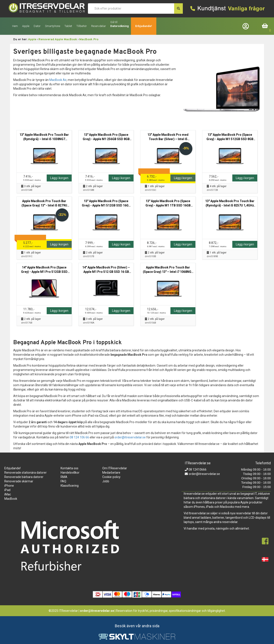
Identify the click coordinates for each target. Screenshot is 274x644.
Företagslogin (247, 26)
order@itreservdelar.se (130, 437)
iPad (7, 490)
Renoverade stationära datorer (26, 473)
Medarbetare (111, 473)
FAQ (63, 481)
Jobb (106, 481)
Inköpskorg (265, 26)
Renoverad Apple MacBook (58, 39)
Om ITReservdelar (115, 468)
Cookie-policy (111, 477)
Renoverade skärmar (19, 481)
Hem (15, 26)
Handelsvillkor (70, 473)
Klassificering (70, 486)
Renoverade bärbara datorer (24, 477)
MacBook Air (58, 80)
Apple (32, 39)
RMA (64, 477)
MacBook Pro (89, 39)
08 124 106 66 (79, 437)
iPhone (9, 486)
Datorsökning (120, 26)
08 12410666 (197, 470)
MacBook (11, 499)
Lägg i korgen (59, 178)
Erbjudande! (144, 26)
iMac (8, 494)
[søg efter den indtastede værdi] (178, 8)
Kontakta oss (69, 468)
